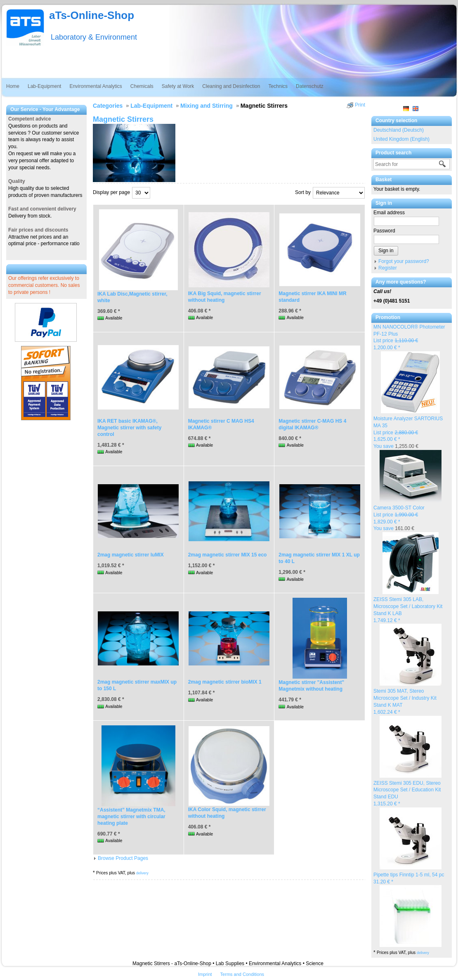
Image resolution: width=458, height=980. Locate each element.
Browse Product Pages (123, 858)
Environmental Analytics (96, 86)
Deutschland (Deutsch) (399, 130)
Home (13, 86)
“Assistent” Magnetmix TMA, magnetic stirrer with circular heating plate (131, 817)
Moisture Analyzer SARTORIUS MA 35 (408, 432)
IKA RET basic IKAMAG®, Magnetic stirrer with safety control (129, 428)
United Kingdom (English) (401, 139)
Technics (278, 86)
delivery (423, 953)
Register (388, 268)
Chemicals (142, 86)
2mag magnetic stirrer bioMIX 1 (225, 682)
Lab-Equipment (44, 86)
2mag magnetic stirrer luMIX (131, 555)
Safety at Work (178, 86)
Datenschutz (310, 86)
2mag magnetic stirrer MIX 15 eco (228, 555)
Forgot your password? (404, 261)
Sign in (386, 251)
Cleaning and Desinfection (231, 86)
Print (360, 105)
